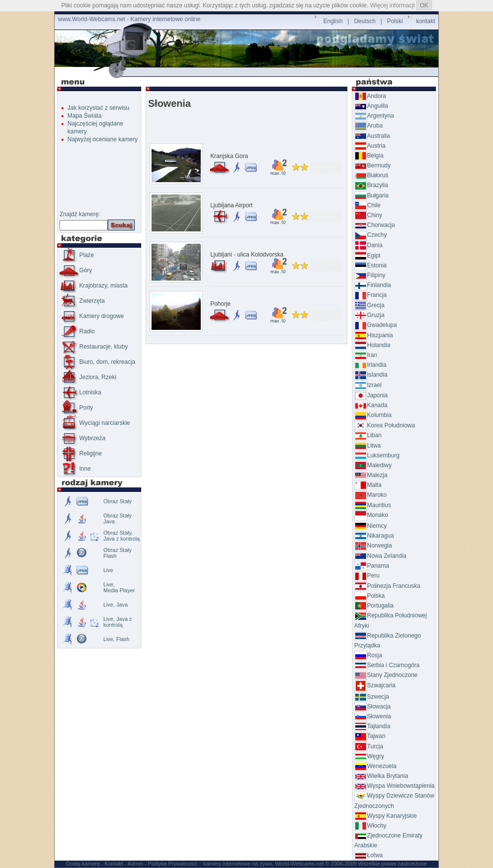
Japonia (371, 395)
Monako (371, 515)
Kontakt (114, 864)
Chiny (368, 215)
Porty (76, 408)
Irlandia (370, 365)
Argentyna (374, 116)
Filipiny (370, 275)
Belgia (369, 156)
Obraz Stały (117, 501)
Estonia (370, 265)
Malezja (371, 475)
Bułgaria (371, 195)
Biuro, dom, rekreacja (97, 362)
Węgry (369, 756)
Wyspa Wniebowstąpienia (394, 786)
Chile (367, 205)
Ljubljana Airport (231, 205)
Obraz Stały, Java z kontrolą (122, 536)
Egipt (367, 256)
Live (108, 570)
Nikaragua (374, 536)
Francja (370, 295)
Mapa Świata (84, 116)
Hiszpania (374, 335)
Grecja (369, 305)
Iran (366, 355)
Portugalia (374, 606)
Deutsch (365, 21)
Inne (75, 469)
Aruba (369, 126)
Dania (368, 245)
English (333, 21)
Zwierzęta (82, 301)
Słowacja (372, 707)
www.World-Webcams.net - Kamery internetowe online (129, 19)
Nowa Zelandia (380, 556)
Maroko (370, 495)
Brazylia (371, 185)
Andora (370, 96)
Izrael (368, 385)
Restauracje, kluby (94, 347)
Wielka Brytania (381, 776)
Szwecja (372, 697)
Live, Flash (116, 639)
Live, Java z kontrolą (118, 622)
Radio (77, 331)
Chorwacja (375, 225)
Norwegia (373, 546)
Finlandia (373, 285)
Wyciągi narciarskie (95, 423)
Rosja (368, 655)
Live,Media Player (119, 587)
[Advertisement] (248, 72)
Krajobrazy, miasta (93, 286)
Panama (372, 566)
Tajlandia (372, 726)
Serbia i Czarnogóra (387, 665)
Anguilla (371, 106)
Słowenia (373, 716)
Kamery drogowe (92, 316)
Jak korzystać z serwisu (98, 108)
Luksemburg (377, 455)
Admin (135, 864)
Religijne (81, 453)
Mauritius (373, 505)
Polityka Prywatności (172, 864)
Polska (370, 596)
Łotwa (369, 855)
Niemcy (370, 526)
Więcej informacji (392, 5)
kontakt (426, 21)
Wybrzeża (82, 438)
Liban (368, 435)
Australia (372, 136)
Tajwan (370, 736)
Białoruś (371, 175)
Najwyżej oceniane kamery (103, 139)
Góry (76, 270)
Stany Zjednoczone (386, 675)
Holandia (372, 345)
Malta (368, 485)
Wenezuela (375, 766)
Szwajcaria (375, 685)
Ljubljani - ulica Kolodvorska (247, 255)
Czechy (370, 235)
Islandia (371, 375)
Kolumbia (373, 415)
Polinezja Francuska (387, 586)
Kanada (371, 405)
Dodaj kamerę (83, 864)
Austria (370, 146)
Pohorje (220, 304)
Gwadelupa (376, 325)
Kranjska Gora (229, 156)
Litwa (368, 446)
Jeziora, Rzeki (88, 377)
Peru (367, 576)
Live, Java (116, 605)
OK (424, 5)
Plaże (77, 255)
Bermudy (372, 165)
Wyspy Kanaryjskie (385, 816)
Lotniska (80, 392)
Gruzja (369, 315)
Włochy (370, 826)
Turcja (369, 746)
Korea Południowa (385, 425)
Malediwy (373, 465)
